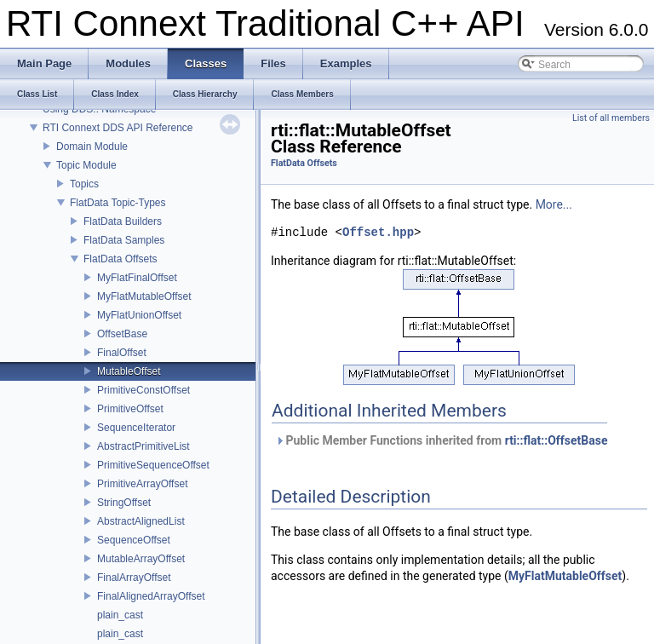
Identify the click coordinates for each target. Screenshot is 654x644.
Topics (84, 184)
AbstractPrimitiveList (143, 446)
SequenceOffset (134, 540)
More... (554, 204)
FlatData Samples (124, 240)
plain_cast (120, 615)
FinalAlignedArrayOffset (151, 596)
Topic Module (86, 165)
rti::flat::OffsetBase (556, 440)
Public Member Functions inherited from (442, 440)
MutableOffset (129, 371)
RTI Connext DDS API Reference (118, 128)
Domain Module (92, 147)
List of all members (611, 118)
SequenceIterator (136, 428)
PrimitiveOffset (130, 409)
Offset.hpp (378, 233)
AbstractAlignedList (141, 521)
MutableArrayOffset (141, 559)
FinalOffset (122, 353)
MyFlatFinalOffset (137, 278)
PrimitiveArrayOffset (142, 484)
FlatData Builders (123, 221)
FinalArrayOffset (134, 578)
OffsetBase (122, 334)
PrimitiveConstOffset (143, 390)
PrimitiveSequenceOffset (153, 465)
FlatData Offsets (120, 259)
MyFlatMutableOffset (144, 296)
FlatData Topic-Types (118, 203)
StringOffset (124, 503)
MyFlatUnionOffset (139, 315)
